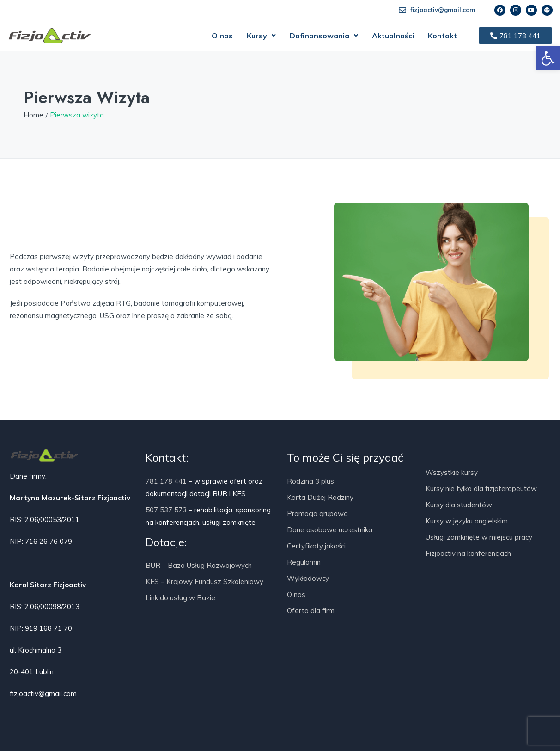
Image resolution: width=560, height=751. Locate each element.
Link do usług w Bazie (180, 598)
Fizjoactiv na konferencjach (468, 553)
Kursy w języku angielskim (467, 521)
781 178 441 (166, 481)
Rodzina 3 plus (310, 481)
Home (33, 115)
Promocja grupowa (317, 514)
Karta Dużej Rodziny (320, 497)
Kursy (261, 36)
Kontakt (442, 36)
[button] (261, 36)
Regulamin (304, 562)
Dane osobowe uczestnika (330, 530)
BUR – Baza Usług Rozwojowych (199, 565)
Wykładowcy (308, 578)
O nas (222, 36)
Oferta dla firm (311, 611)
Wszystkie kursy (452, 472)
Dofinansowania (324, 36)
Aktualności (393, 36)
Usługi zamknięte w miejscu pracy (479, 537)
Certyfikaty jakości (316, 546)
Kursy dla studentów (459, 505)
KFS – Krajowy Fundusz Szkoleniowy (204, 582)
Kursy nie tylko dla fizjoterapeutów (481, 489)
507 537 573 (166, 510)
